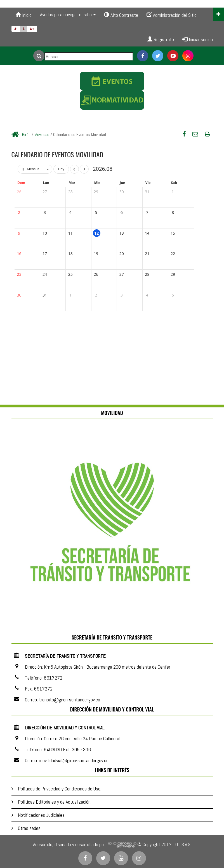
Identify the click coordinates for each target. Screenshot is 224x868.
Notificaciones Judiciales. (42, 815)
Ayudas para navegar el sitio (68, 14)
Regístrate (161, 39)
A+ (32, 29)
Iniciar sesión (198, 39)
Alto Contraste (121, 15)
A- (16, 29)
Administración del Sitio (172, 15)
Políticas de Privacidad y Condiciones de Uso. (60, 789)
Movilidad (42, 135)
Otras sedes (29, 828)
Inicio (24, 15)
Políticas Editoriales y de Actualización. (55, 802)
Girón (26, 135)
